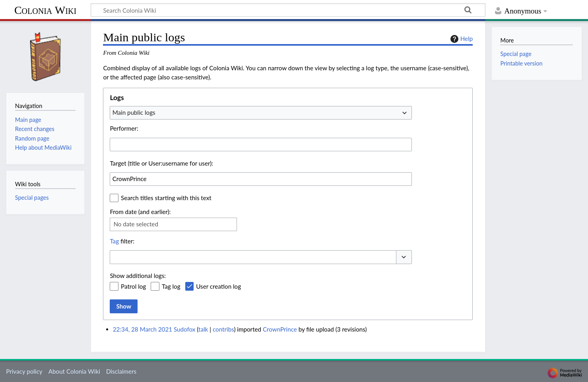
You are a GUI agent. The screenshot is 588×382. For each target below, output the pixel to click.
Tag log (171, 286)
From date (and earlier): (140, 212)
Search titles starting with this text (166, 198)
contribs (223, 329)
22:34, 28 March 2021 (143, 329)
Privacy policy (24, 371)
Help (461, 39)
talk (203, 329)
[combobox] (261, 113)
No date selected (136, 224)
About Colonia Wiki (74, 371)
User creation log (218, 286)
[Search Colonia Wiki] (288, 10)
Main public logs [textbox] (134, 112)
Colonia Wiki (45, 10)
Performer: (124, 128)
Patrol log (133, 286)
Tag (114, 241)
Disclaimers (121, 371)
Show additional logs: (138, 276)
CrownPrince (280, 329)
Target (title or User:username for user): (161, 163)
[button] (404, 257)
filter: (122, 241)
